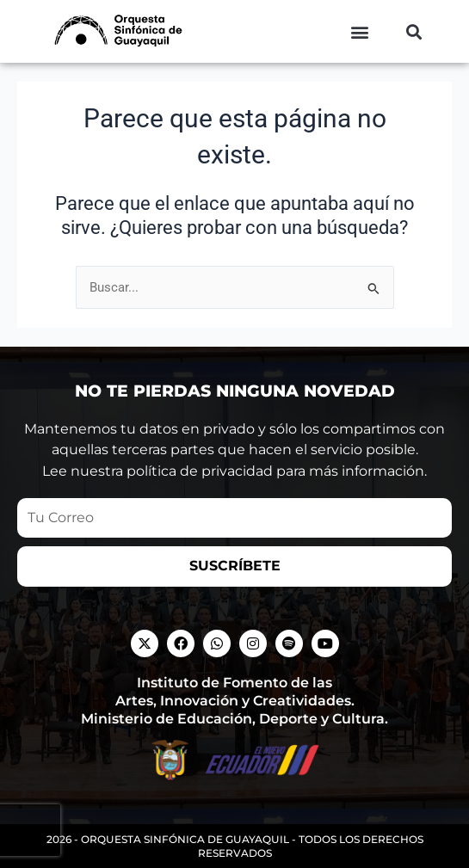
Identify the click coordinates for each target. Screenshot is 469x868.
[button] (359, 31)
